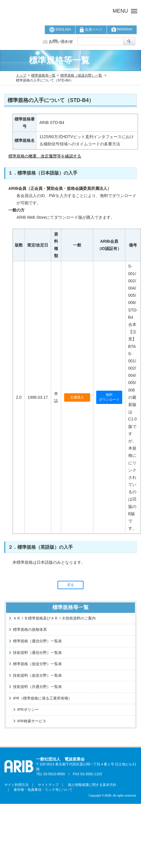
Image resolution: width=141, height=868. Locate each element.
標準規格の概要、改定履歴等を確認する (45, 156)
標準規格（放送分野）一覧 (81, 75)
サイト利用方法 (16, 785)
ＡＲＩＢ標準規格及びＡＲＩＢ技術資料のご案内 (54, 618)
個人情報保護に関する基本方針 (90, 785)
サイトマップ (47, 785)
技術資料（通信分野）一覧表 (37, 653)
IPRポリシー (28, 710)
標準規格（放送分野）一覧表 (37, 664)
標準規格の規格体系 (30, 629)
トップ (21, 75)
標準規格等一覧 (43, 75)
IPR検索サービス (32, 721)
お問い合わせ (58, 41)
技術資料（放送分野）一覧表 (37, 675)
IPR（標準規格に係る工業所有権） (42, 698)
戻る (70, 585)
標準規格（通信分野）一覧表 (37, 641)
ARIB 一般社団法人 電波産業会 (47, 11)
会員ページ (91, 30)
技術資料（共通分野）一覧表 (37, 687)
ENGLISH (60, 30)
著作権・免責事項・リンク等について (41, 790)
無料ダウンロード (109, 397)
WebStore (122, 29)
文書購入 (77, 397)
